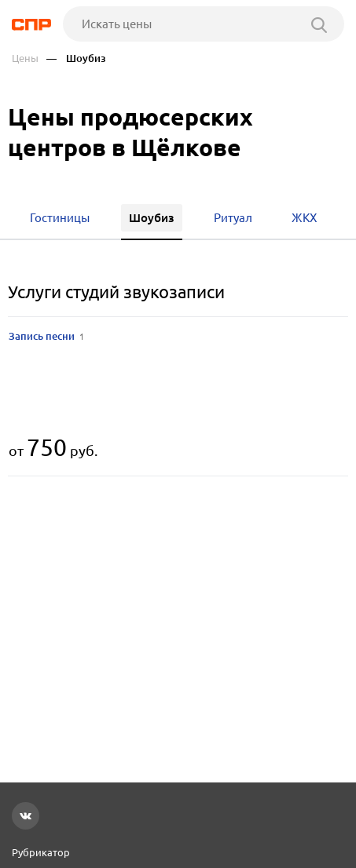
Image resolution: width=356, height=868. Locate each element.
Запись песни (46, 336)
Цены (25, 58)
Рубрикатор (41, 852)
